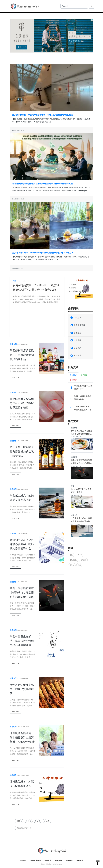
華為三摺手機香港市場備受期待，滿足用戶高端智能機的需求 (22, 593)
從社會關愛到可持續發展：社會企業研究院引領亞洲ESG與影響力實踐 (42, 184)
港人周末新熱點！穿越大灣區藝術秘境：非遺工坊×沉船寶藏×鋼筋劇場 (42, 115)
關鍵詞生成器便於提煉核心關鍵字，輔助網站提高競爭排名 (22, 544)
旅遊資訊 (76, 340)
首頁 (18, 821)
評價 (79, 565)
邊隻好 (72, 565)
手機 (71, 555)
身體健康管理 (78, 325)
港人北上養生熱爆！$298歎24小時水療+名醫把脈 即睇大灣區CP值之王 (43, 253)
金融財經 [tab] (73, 375)
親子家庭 (76, 333)
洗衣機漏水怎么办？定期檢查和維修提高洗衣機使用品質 (81, 521)
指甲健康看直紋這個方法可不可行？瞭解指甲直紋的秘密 (22, 403)
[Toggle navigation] (51, 6)
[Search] (74, 6)
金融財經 (76, 348)
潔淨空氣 (83, 560)
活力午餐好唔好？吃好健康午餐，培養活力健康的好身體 (81, 434)
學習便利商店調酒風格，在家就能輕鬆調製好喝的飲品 (22, 355)
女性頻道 (76, 318)
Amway (79, 555)
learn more (16, 377)
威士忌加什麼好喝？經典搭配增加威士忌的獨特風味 (22, 452)
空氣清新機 (73, 560)
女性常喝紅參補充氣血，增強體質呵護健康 (22, 689)
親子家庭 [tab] (84, 375)
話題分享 (13, 344)
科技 (15, 281)
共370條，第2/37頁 (24, 828)
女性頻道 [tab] (73, 380)
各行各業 (13, 727)
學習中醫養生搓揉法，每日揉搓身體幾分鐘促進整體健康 (22, 641)
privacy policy (59, 864)
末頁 (48, 821)
